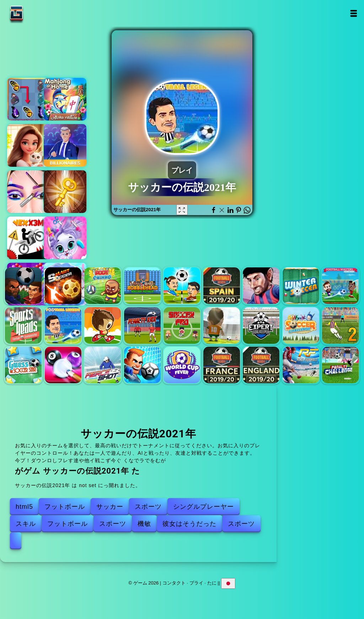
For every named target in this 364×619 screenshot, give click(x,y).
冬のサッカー (301, 286)
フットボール (65, 507)
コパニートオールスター (222, 325)
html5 (24, 507)
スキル (26, 524)
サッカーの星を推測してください (23, 365)
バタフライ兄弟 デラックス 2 (28, 99)
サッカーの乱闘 (142, 365)
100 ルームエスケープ (65, 192)
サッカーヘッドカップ (261, 286)
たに (212, 583)
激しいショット (103, 365)
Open (354, 13)
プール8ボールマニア (63, 365)
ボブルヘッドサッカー (142, 286)
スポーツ (148, 507)
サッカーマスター (340, 286)
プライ (196, 583)
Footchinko (103, 286)
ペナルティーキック (142, 325)
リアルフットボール (301, 365)
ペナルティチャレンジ (340, 365)
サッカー (110, 507)
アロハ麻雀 (65, 99)
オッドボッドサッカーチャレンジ (301, 325)
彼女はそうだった (189, 524)
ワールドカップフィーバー (182, 365)
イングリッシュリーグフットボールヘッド (261, 365)
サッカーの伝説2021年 (63, 325)
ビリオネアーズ (65, 145)
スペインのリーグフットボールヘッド (222, 286)
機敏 (144, 524)
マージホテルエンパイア (28, 145)
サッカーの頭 (23, 286)
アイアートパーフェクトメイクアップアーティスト (28, 192)
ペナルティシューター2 (340, 325)
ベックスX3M (28, 238)
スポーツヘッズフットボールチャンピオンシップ (23, 325)
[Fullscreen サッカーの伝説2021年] (182, 210)
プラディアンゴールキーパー (261, 325)
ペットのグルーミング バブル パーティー (65, 238)
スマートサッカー (63, 286)
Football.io (103, 325)
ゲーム (39, 13)
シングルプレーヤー (204, 507)
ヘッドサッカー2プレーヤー (182, 286)
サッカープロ (182, 325)
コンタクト (174, 583)
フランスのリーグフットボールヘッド (222, 365)
